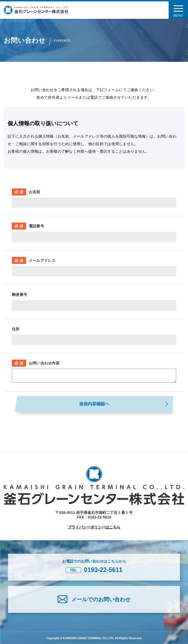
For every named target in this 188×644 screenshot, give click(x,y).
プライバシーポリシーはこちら (94, 527)
